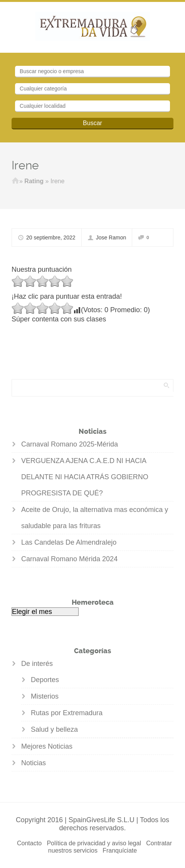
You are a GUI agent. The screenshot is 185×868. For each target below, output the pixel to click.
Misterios (45, 696)
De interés (37, 664)
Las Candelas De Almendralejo (69, 542)
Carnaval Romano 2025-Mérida (70, 444)
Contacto (29, 843)
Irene (25, 165)
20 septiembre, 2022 (51, 237)
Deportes (45, 680)
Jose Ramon (111, 237)
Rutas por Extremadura (67, 713)
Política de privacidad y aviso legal (94, 843)
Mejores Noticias (47, 746)
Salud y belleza (54, 729)
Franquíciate (120, 850)
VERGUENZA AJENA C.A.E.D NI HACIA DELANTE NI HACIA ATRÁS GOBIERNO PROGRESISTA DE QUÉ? (85, 477)
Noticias (34, 763)
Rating (34, 181)
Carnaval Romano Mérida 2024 (69, 559)
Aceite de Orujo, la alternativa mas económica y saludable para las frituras (95, 518)
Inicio (15, 181)
